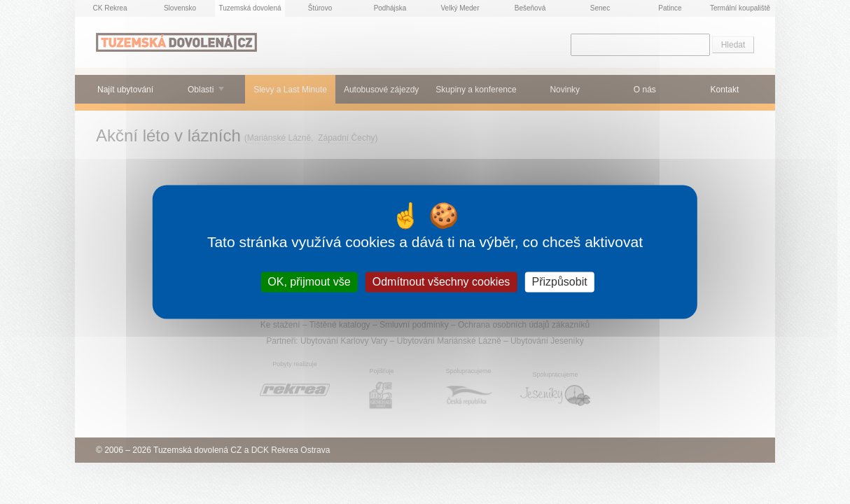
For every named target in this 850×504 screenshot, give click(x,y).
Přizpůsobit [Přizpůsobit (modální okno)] (559, 282)
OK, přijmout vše (309, 282)
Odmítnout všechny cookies (441, 282)
